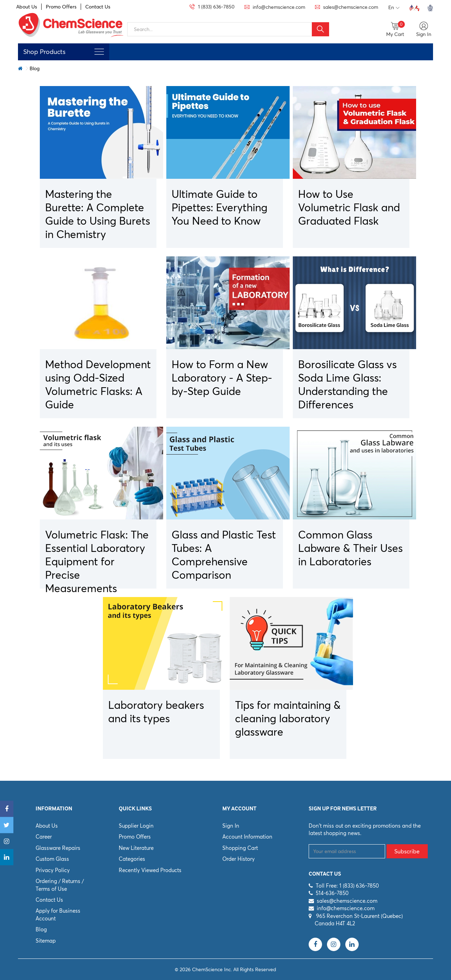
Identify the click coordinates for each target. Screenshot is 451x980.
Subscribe (407, 851)
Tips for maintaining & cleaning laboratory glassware (288, 719)
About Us (27, 7)
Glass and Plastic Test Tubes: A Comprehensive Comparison (224, 555)
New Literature (136, 848)
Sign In (231, 826)
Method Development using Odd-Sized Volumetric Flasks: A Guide (98, 385)
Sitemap (46, 941)
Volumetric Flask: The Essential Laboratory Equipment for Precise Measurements (97, 562)
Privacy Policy (53, 870)
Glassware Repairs (58, 848)
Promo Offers (61, 7)
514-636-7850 (332, 893)
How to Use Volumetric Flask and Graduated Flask (349, 208)
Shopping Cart (240, 848)
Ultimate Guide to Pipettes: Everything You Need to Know (220, 208)
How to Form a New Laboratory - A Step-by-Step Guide (222, 378)
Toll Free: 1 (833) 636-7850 (347, 886)
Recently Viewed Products (150, 870)
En (394, 8)
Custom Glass (52, 859)
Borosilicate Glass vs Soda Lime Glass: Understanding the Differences (347, 385)
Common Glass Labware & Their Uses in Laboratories (350, 548)
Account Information (247, 837)
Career (44, 837)
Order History (239, 859)
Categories (132, 859)
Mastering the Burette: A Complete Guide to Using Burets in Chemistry (98, 214)
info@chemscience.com (346, 908)
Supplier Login (136, 826)
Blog (41, 929)
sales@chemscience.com (347, 901)
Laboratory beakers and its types (156, 712)
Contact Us (98, 7)
